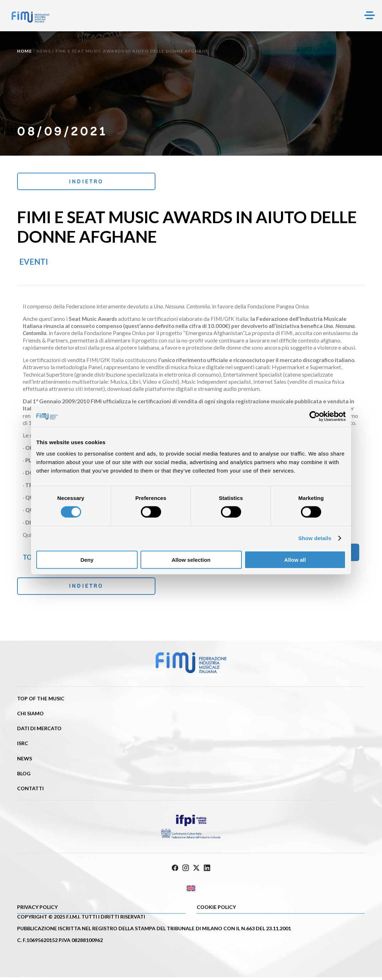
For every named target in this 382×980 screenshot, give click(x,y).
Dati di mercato (39, 731)
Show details (315, 538)
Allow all (295, 559)
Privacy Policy (37, 910)
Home (25, 51)
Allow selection (191, 559)
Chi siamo (30, 716)
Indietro (65, 182)
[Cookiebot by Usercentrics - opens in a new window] (315, 416)
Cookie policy (216, 910)
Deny (87, 559)
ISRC (23, 746)
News (44, 51)
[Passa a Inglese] (191, 891)
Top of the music (41, 701)
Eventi (34, 263)
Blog (24, 776)
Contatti (30, 791)
